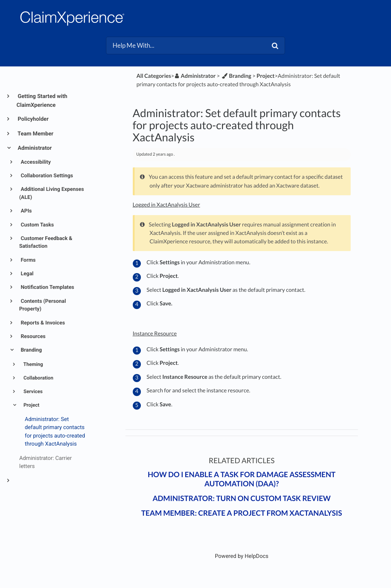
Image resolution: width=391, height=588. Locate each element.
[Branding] (236, 76)
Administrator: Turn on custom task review (242, 498)
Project (31, 405)
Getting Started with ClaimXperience (42, 101)
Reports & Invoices (42, 323)
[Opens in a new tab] (242, 556)
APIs (26, 211)
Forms (28, 260)
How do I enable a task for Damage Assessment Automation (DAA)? (242, 479)
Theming (33, 364)
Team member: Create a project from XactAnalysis (242, 513)
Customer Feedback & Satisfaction (46, 242)
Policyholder (32, 119)
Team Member (35, 134)
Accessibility (35, 162)
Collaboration (38, 378)
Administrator (34, 148)
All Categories (154, 76)
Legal (27, 274)
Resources (32, 337)
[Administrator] (195, 76)
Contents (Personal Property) (43, 305)
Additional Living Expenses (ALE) (52, 193)
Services (33, 392)
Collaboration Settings (46, 176)
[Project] (266, 76)
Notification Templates (47, 287)
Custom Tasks (37, 225)
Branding (31, 350)
